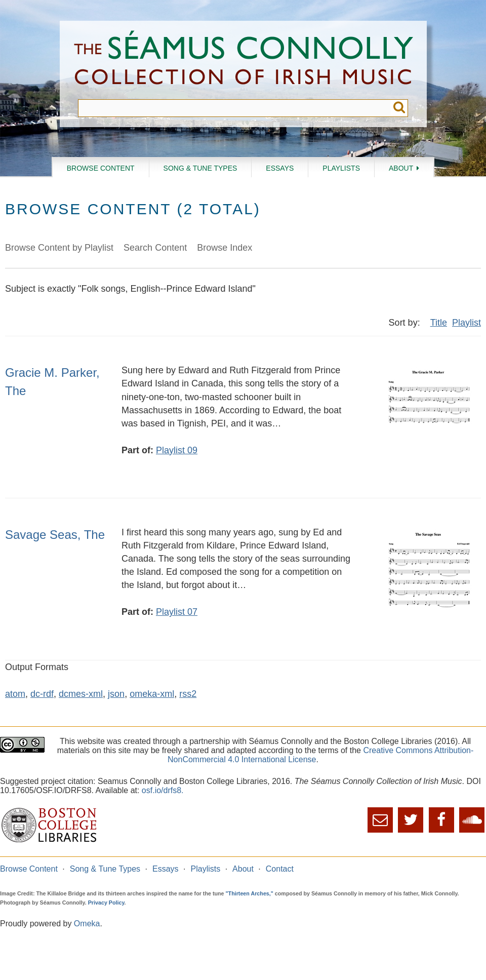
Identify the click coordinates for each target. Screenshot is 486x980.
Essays (280, 168)
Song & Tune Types (200, 168)
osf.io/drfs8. (163, 790)
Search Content (155, 248)
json (116, 694)
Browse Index (225, 248)
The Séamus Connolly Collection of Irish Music (244, 60)
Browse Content (101, 168)
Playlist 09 (177, 450)
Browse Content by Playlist (59, 248)
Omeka (87, 924)
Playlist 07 (177, 612)
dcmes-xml (81, 694)
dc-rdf (42, 694)
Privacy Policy (106, 903)
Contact (280, 869)
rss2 (188, 694)
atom (15, 694)
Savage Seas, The (55, 535)
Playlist (467, 323)
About (401, 168)
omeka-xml (152, 694)
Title (439, 323)
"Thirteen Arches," (250, 893)
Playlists (341, 168)
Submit (399, 108)
